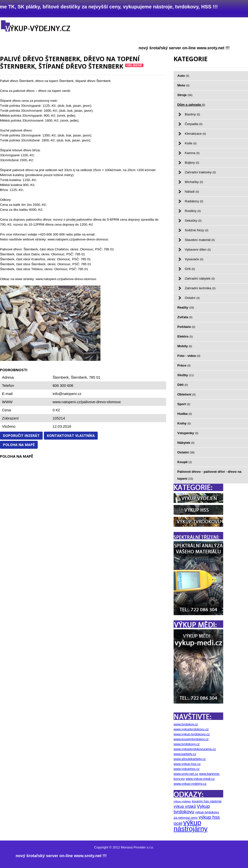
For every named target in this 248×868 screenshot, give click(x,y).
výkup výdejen (182, 801)
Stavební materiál (200, 240)
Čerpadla (194, 124)
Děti (183, 385)
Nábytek (186, 443)
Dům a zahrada (191, 105)
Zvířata (185, 317)
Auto (183, 76)
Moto (183, 85)
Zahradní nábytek (200, 278)
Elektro (185, 336)
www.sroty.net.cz (186, 774)
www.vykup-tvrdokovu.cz (192, 734)
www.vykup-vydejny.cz (190, 784)
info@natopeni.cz (67, 394)
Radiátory (194, 201)
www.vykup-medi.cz (200, 779)
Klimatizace (195, 134)
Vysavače (194, 259)
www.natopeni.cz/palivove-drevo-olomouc (87, 402)
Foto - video (189, 356)
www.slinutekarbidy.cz (190, 759)
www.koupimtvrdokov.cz (191, 739)
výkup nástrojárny (191, 826)
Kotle (191, 143)
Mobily (185, 346)
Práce (184, 365)
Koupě (185, 462)
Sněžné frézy (197, 230)
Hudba (185, 414)
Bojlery (192, 163)
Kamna (192, 153)
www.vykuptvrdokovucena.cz (195, 749)
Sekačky (193, 221)
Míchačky (194, 182)
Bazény (192, 114)
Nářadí (192, 192)
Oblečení (186, 394)
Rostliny (193, 211)
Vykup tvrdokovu (192, 809)
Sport (184, 404)
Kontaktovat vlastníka (71, 435)
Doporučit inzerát (21, 435)
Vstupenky (188, 433)
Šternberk (79, 377)
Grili (190, 269)
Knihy (184, 423)
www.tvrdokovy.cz (187, 744)
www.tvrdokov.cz (186, 724)
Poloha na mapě (19, 445)
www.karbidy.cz (185, 754)
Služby (186, 375)
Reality (186, 307)
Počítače (186, 327)
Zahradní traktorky (200, 172)
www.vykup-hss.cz (187, 764)
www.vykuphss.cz (186, 769)
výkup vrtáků (185, 806)
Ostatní (192, 298)
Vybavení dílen (198, 250)
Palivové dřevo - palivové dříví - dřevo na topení (209, 475)
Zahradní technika (200, 288)
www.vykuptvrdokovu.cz (191, 729)
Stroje (185, 95)
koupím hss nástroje (207, 801)
